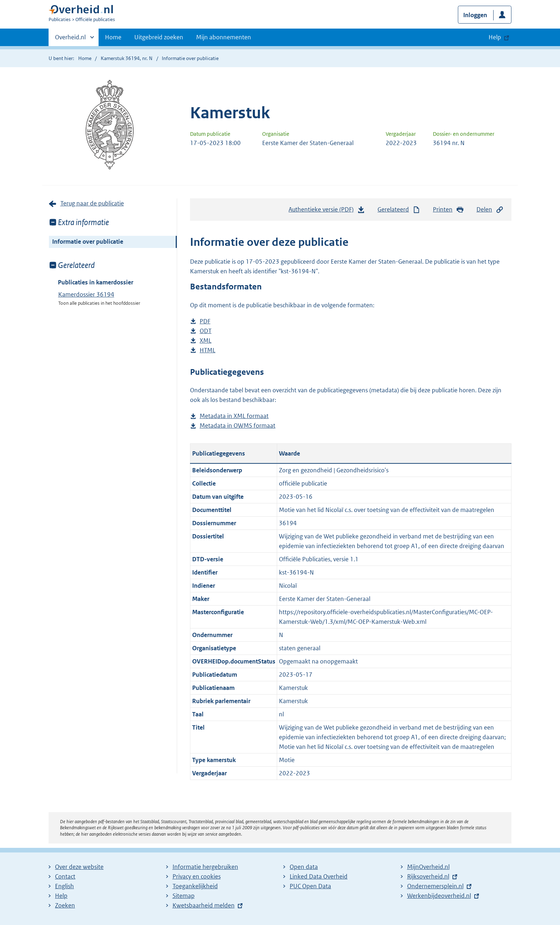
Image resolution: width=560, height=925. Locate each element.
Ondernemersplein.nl (435, 886)
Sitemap (184, 896)
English (64, 886)
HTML (207, 350)
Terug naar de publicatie (92, 203)
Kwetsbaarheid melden (204, 905)
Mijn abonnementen (224, 37)
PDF (205, 321)
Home (113, 37)
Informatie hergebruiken (205, 867)
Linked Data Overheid (319, 876)
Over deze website (79, 867)
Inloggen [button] (475, 15)
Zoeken (65, 905)
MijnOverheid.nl (428, 867)
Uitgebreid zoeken (159, 37)
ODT (206, 331)
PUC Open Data (310, 886)
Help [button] (495, 37)
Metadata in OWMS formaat (237, 426)
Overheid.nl (70, 39)
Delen (490, 210)
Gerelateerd (399, 210)
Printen (448, 210)
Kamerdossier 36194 (86, 294)
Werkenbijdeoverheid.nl (439, 896)
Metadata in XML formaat (234, 416)
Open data (304, 867)
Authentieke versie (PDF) (327, 211)
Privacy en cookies (197, 876)
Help (61, 896)
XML (206, 341)
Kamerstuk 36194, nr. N (127, 58)
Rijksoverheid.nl (428, 876)
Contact (65, 876)
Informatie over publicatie (88, 242)
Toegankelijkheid (195, 886)
